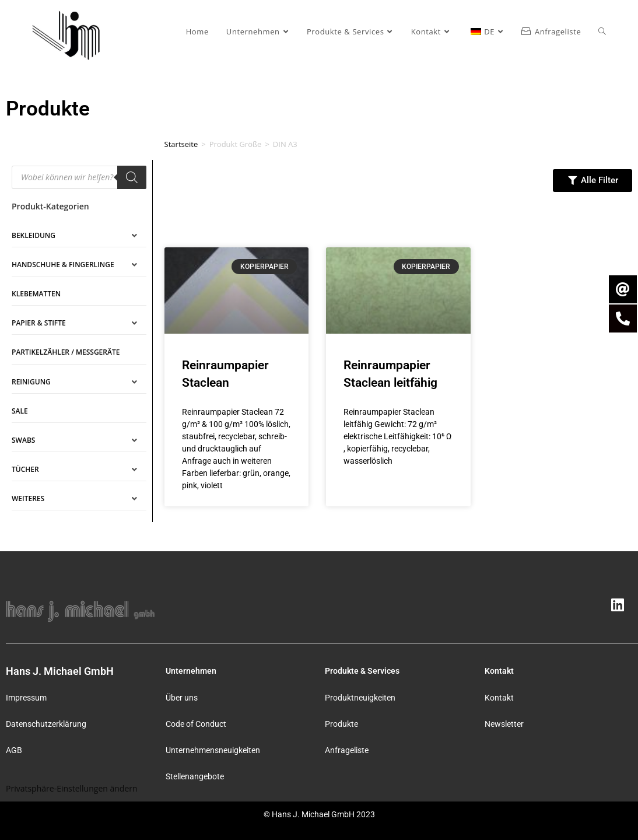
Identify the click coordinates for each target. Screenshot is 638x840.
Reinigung (31, 382)
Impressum (26, 698)
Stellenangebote (195, 776)
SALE (20, 411)
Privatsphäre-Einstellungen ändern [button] (72, 788)
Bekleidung (34, 235)
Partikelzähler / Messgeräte (66, 352)
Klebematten (36, 294)
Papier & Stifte (39, 323)
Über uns (182, 698)
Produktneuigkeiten (360, 698)
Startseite (181, 144)
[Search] (132, 177)
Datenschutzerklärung (46, 724)
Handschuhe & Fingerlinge (63, 265)
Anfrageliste (347, 750)
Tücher (25, 469)
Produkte (341, 724)
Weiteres (28, 498)
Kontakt (499, 698)
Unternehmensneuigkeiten (213, 750)
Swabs (23, 440)
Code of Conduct (196, 724)
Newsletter (504, 724)
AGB (14, 750)
